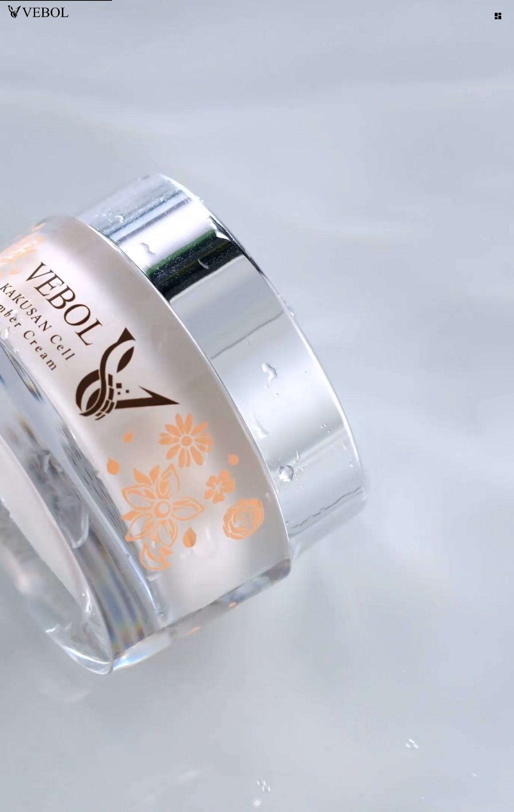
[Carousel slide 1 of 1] (257, 803)
